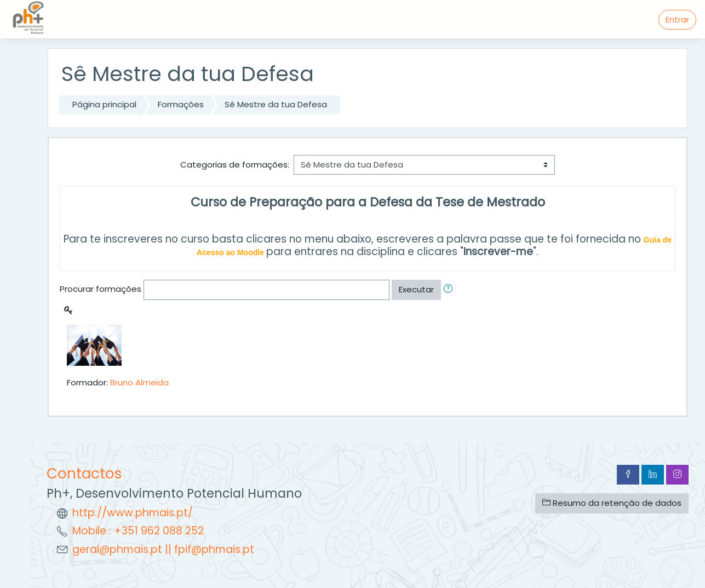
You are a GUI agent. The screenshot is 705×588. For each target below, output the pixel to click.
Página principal (104, 104)
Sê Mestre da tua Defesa (276, 104)
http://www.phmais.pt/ (133, 513)
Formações (181, 104)
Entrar (677, 19)
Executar (416, 289)
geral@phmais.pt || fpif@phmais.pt (163, 549)
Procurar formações (101, 289)
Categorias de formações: (235, 165)
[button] (450, 290)
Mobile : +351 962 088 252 (138, 531)
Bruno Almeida (139, 382)
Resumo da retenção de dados (612, 503)
